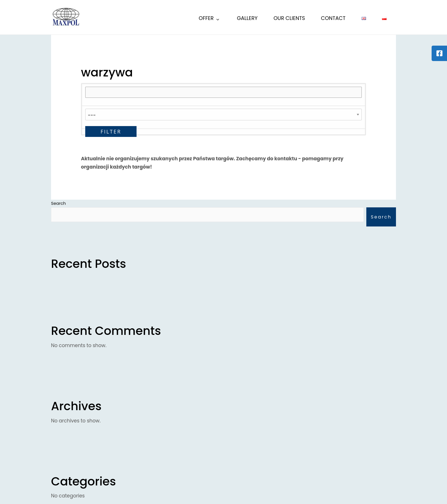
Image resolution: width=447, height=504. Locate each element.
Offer (209, 19)
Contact (333, 18)
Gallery (247, 18)
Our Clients (289, 18)
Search (381, 217)
